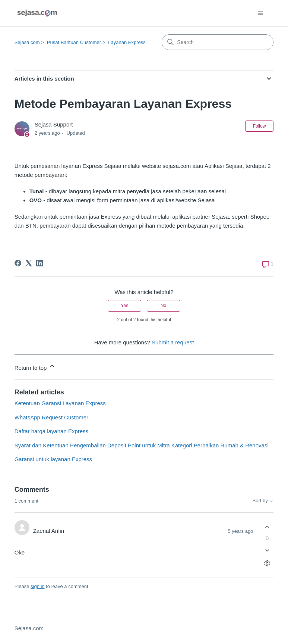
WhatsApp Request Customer (51, 417)
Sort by (263, 501)
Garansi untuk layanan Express (53, 459)
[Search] (218, 42)
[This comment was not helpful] (267, 551)
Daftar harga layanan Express (51, 431)
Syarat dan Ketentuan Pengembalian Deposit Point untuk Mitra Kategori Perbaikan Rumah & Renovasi (142, 445)
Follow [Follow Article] (259, 126)
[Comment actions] (267, 564)
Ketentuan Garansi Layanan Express (60, 403)
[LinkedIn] (39, 263)
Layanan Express (127, 42)
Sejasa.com (27, 42)
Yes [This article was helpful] (125, 306)
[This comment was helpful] (267, 527)
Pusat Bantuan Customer (74, 42)
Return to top (35, 367)
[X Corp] (29, 263)
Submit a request (173, 342)
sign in (38, 586)
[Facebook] (18, 263)
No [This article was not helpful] (163, 306)
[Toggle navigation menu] (260, 13)
